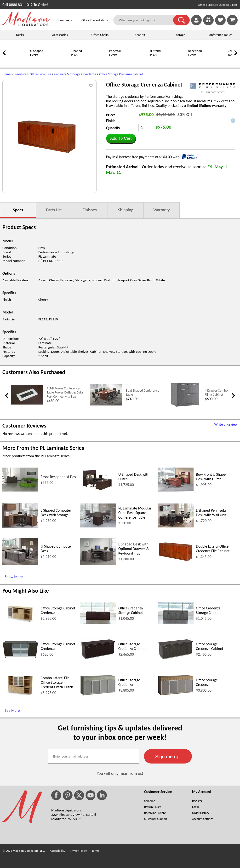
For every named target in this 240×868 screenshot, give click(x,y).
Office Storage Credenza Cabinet (121, 74)
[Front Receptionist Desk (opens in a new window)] (20, 490)
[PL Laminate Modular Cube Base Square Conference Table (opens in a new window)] (98, 526)
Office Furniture (40, 74)
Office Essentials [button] (95, 21)
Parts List (54, 210)
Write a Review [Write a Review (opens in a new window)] (226, 424)
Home (6, 74)
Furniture (20, 74)
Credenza (90, 74)
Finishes (90, 210)
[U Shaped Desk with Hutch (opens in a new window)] (98, 490)
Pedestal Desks (115, 53)
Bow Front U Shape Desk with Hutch (211, 477)
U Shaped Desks (37, 53)
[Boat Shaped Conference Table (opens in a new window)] (106, 404)
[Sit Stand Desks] (137, 61)
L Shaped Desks (76, 53)
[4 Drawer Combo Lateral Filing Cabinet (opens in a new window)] (185, 408)
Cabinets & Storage (67, 74)
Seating (140, 35)
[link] (232, 20)
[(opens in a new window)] (213, 86)
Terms (96, 851)
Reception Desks (195, 53)
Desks (20, 35)
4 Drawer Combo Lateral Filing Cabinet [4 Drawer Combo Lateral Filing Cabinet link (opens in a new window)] (221, 393)
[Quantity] (146, 128)
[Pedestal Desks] (97, 61)
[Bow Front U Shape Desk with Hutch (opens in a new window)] (176, 490)
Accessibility (57, 851)
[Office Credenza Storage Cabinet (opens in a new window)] (98, 623)
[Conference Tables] (216, 61)
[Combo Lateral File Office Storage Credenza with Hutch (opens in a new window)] (20, 694)
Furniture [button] (65, 21)
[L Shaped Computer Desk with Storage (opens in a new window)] (20, 527)
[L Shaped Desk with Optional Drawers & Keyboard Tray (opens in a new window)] (98, 564)
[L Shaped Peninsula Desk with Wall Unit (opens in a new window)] (176, 526)
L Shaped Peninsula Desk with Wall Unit (211, 513)
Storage (180, 35)
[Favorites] (220, 24)
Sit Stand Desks (155, 53)
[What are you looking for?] (146, 20)
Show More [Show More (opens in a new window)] (14, 577)
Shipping (126, 210)
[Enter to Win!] (208, 24)
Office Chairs (100, 35)
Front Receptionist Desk (59, 477)
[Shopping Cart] (232, 20)
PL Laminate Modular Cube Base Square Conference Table (135, 513)
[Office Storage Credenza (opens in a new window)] (98, 695)
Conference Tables (220, 35)
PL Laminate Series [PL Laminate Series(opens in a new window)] (213, 92)
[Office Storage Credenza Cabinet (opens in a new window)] (98, 659)
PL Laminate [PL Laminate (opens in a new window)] (47, 256)
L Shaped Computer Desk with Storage (56, 513)
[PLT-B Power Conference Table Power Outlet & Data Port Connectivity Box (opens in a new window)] (27, 403)
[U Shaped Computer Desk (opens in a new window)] (20, 564)
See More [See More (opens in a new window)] (12, 710)
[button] (181, 20)
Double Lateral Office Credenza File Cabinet (213, 549)
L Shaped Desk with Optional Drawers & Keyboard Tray (134, 549)
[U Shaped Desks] (18, 61)
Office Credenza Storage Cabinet (131, 610)
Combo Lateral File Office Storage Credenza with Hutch (57, 682)
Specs (18, 210)
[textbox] (94, 756)
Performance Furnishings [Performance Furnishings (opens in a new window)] (56, 252)
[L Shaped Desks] (57, 61)
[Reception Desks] (176, 61)
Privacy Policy (78, 851)
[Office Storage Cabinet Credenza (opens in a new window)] (20, 622)
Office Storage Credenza (129, 682)
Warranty (161, 210)
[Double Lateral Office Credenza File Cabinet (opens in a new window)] (176, 561)
